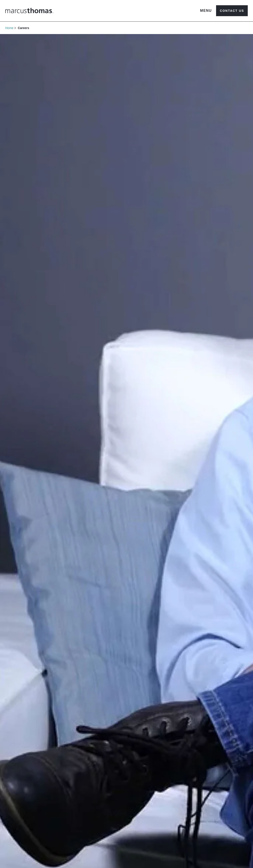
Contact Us (232, 11)
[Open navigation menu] (206, 11)
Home (9, 28)
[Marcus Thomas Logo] (29, 11)
